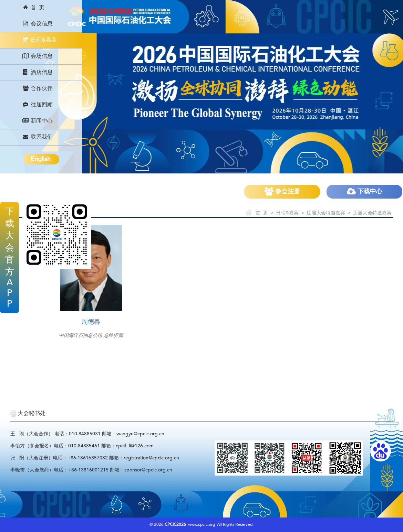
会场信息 (37, 56)
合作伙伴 (37, 88)
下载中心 (365, 191)
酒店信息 (37, 72)
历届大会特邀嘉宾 (372, 213)
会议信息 (37, 24)
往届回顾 (37, 105)
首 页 (33, 8)
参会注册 (282, 191)
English (41, 159)
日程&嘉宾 (39, 40)
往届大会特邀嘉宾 (326, 213)
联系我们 (37, 137)
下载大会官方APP (10, 258)
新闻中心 (37, 121)
